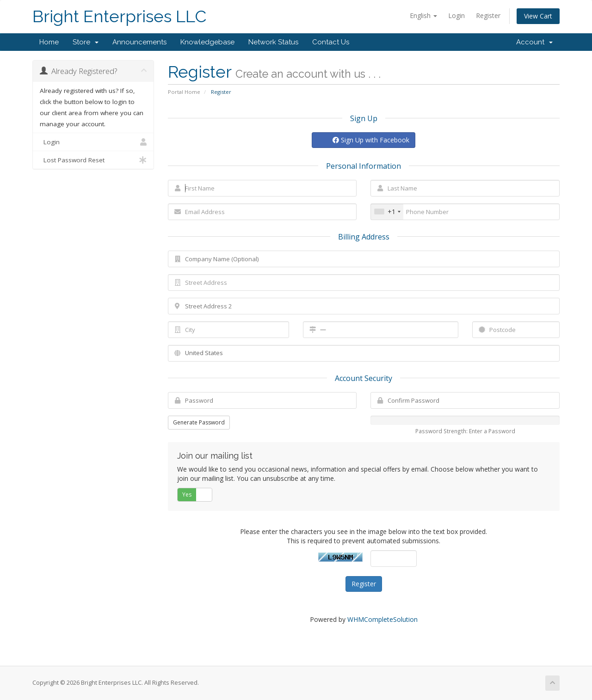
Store (86, 42)
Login (456, 15)
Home (49, 42)
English (423, 15)
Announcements (139, 42)
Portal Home (184, 92)
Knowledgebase (207, 42)
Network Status (273, 42)
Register (488, 15)
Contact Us (331, 42)
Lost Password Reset (93, 160)
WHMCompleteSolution (382, 619)
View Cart (538, 16)
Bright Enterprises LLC (119, 16)
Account (534, 42)
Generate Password (199, 422)
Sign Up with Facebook (371, 140)
